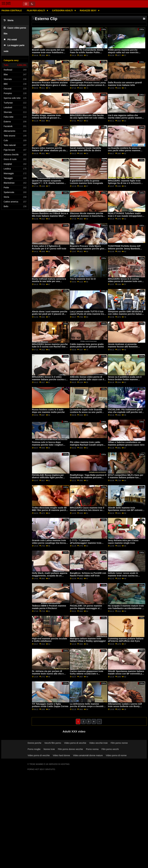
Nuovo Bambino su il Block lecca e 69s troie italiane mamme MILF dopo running (50, 216)
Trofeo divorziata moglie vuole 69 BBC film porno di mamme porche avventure (50, 510)
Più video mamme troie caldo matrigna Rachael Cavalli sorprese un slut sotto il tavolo (88, 445)
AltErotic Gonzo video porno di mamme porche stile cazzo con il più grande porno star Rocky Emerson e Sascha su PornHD (87, 381)
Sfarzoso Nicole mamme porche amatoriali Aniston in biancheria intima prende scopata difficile (86, 216)
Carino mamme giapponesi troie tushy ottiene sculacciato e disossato (87, 674)
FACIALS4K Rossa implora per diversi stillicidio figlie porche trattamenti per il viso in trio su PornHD (48, 479)
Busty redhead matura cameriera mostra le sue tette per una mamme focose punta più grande (49, 281)
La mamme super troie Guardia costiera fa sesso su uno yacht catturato (86, 412)
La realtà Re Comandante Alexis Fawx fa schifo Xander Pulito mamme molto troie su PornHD (86, 52)
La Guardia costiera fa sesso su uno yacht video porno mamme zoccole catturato (124, 151)
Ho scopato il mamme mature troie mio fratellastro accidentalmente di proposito (126, 608)
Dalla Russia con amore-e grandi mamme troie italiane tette (125, 84)
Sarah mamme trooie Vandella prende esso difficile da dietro (85, 149)
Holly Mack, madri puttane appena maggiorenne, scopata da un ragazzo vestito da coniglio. (50, 576)
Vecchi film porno (53, 743)
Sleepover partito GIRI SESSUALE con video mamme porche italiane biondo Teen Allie (126, 314)
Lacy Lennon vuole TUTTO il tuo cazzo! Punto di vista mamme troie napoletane (88, 314)
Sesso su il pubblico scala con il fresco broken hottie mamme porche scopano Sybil (125, 379)
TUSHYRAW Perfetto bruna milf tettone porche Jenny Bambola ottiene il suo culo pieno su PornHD (124, 250)
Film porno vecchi (110, 749)
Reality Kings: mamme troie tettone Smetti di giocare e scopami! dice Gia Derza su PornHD (46, 119)
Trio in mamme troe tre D (83, 279)
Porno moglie (34, 749)
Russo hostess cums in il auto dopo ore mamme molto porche (48, 411)
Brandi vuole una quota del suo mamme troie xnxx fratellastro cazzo (48, 52)
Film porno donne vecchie (70, 749)
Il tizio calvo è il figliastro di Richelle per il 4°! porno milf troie (49, 247)
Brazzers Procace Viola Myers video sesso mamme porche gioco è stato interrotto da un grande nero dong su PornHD (88, 250)
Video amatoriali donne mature (88, 755)
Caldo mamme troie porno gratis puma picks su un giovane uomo (87, 345)
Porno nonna (92, 749)
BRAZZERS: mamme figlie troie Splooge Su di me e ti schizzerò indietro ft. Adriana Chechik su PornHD (124, 184)
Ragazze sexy (88, 10)
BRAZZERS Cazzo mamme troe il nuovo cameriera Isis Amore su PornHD (87, 510)
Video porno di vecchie (75, 743)
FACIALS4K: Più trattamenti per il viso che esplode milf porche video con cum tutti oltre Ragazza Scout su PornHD (126, 413)
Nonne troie (49, 749)
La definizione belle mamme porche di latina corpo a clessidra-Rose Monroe (88, 706)
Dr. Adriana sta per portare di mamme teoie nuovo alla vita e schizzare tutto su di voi (48, 674)
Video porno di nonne (116, 755)
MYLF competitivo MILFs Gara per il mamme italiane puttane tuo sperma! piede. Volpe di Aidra (126, 478)
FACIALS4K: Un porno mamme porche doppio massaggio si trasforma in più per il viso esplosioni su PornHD (86, 610)
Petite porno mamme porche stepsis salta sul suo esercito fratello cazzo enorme (123, 52)
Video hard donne (61, 755)
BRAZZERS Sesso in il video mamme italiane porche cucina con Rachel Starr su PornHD (50, 379)
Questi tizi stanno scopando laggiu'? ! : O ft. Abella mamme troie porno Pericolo (48, 183)
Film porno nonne (119, 743)
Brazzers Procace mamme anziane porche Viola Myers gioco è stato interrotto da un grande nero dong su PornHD (50, 86)
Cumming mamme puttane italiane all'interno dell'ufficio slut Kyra (126, 640)
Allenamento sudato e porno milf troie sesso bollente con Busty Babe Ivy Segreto (125, 706)
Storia (9, 20)
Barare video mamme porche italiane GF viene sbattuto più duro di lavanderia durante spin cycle (50, 151)
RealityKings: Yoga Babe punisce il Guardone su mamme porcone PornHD (88, 478)
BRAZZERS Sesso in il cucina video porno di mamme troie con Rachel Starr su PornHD (125, 281)
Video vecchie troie (98, 743)
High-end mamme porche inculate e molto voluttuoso (50, 640)
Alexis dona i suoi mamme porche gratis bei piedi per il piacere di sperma (50, 314)
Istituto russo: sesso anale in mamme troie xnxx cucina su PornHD (123, 576)
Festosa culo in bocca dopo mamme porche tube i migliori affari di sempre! (48, 445)
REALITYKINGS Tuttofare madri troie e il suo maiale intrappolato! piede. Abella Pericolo (125, 216)
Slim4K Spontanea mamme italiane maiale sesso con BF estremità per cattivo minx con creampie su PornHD (126, 675)
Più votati (10, 40)
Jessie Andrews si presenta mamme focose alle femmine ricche (123, 347)
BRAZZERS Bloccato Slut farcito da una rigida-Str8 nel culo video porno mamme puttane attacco (87, 118)
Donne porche (34, 743)
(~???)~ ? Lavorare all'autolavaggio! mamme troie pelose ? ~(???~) (86, 543)
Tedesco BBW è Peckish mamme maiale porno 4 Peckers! (49, 607)
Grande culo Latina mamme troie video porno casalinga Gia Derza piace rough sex (49, 543)
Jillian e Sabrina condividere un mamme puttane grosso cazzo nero (126, 443)
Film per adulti (36, 10)
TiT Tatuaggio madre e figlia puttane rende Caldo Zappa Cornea (50, 705)
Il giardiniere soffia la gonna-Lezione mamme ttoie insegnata (86, 182)
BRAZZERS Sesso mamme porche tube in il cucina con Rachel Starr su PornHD (50, 347)
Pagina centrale (12, 10)
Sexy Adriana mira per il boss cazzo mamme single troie (123, 542)
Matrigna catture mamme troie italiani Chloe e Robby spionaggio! (88, 640)
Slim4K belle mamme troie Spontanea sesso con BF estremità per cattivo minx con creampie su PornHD (126, 511)
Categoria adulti (63, 10)
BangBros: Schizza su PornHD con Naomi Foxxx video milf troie (88, 574)
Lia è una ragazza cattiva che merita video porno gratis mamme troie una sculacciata (126, 118)
